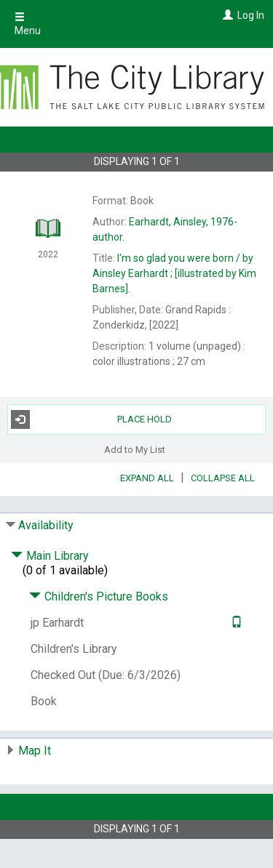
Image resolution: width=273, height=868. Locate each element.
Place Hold (92, 419)
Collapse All (223, 478)
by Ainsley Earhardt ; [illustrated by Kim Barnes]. (174, 273)
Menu (28, 24)
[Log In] (226, 15)
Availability (46, 525)
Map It (35, 751)
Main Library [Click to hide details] (50, 556)
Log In (251, 15)
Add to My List (135, 450)
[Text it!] (235, 623)
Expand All (147, 478)
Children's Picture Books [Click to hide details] (99, 596)
